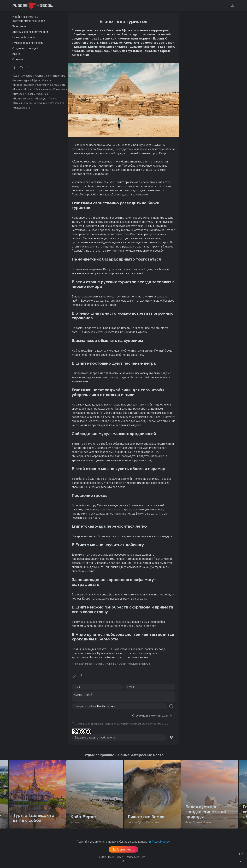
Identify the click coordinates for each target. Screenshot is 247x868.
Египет (29, 89)
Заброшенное (43, 89)
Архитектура (22, 80)
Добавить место (123, 849)
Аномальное (42, 76)
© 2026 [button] (123, 857)
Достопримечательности (51, 85)
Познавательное (24, 99)
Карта (16, 54)
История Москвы (23, 37)
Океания (43, 94)
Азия (17, 76)
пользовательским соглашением (151, 724)
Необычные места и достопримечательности (29, 19)
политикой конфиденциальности (111, 724)
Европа (18, 89)
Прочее (53, 99)
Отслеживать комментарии (150, 715)
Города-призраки (24, 85)
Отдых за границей (25, 48)
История (19, 94)
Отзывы (18, 59)
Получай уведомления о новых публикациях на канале (123, 842)
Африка (36, 80)
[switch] (173, 715)
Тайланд (31, 103)
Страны (19, 103)
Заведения (19, 26)
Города (48, 80)
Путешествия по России (28, 43)
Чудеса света (22, 108)
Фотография (57, 103)
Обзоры (31, 94)
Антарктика (59, 76)
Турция (43, 103)
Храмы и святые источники (30, 32)
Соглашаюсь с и (123, 724)
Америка (27, 76)
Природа (41, 99)
